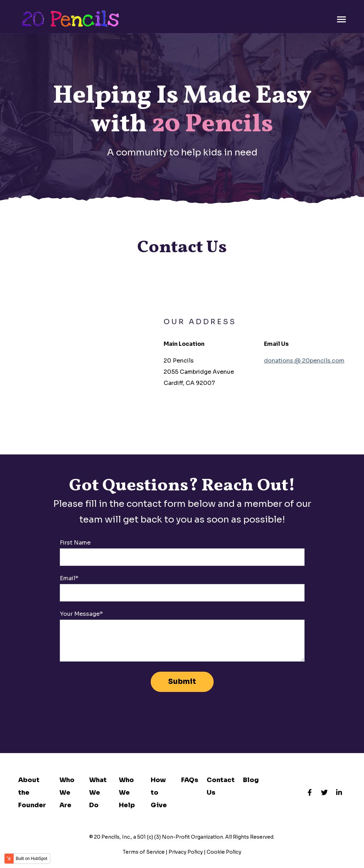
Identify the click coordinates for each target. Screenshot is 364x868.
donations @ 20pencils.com (304, 361)
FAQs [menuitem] (190, 780)
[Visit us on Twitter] (324, 793)
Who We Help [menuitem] (127, 793)
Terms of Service (144, 852)
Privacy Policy (186, 852)
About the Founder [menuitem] (32, 793)
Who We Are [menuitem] (67, 793)
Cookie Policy (224, 852)
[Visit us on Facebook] (310, 793)
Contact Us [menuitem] (221, 786)
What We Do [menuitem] (98, 793)
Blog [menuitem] (251, 780)
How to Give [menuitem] (159, 793)
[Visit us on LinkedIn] (339, 793)
